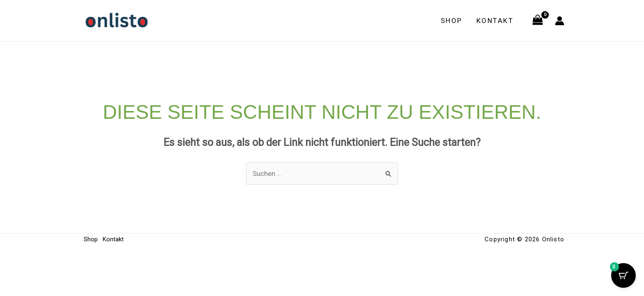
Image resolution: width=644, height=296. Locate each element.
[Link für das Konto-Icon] (560, 21)
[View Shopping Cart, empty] (538, 21)
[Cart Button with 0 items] (623, 275)
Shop (452, 21)
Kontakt (495, 21)
